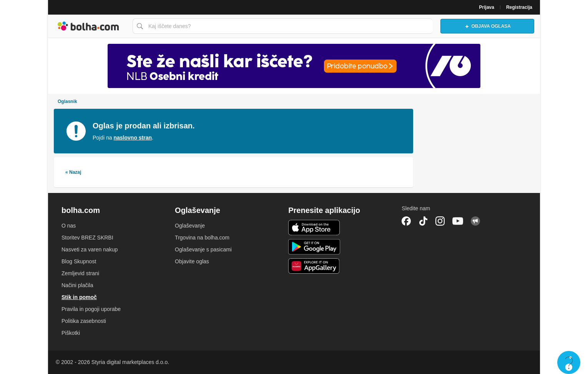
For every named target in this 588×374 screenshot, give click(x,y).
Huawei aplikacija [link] (314, 266)
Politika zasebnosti (84, 321)
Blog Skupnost (79, 261)
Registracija (519, 7)
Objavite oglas (192, 261)
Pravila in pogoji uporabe (91, 309)
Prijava (487, 7)
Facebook (406, 221)
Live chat (569, 362)
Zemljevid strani (80, 273)
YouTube (458, 221)
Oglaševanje (190, 226)
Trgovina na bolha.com (202, 238)
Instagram (440, 221)
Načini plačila (77, 285)
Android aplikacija (314, 247)
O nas (69, 226)
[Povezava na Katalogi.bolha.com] (294, 66)
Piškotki (71, 333)
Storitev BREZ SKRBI (87, 238)
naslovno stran (133, 138)
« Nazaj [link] (73, 172)
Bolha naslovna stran (88, 26)
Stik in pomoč (79, 297)
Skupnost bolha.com (475, 221)
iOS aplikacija (314, 228)
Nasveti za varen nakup (90, 249)
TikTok (423, 221)
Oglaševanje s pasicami (203, 249)
